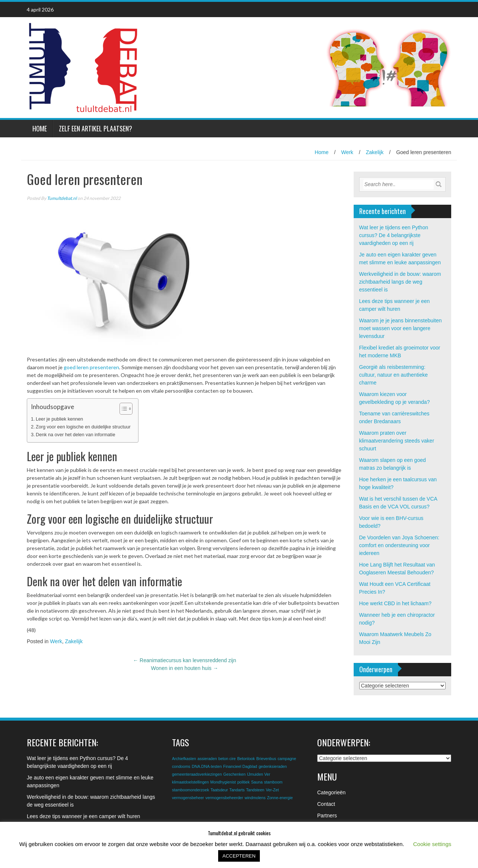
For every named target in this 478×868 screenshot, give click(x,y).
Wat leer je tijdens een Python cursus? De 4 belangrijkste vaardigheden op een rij (394, 235)
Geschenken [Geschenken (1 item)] (235, 774)
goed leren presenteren (91, 367)
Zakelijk (375, 152)
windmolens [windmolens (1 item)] (255, 798)
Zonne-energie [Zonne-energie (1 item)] (280, 798)
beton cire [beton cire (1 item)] (227, 759)
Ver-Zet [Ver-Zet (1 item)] (272, 790)
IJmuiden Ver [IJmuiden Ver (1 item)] (259, 774)
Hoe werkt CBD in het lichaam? (396, 603)
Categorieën (331, 792)
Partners (327, 816)
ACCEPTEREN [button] (239, 856)
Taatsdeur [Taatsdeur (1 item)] (219, 790)
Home (40, 128)
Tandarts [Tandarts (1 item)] (237, 790)
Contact (326, 804)
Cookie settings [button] (432, 844)
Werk (347, 152)
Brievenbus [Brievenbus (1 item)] (266, 759)
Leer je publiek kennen (59, 419)
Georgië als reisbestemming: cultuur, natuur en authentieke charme (393, 375)
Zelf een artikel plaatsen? (95, 128)
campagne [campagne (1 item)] (287, 759)
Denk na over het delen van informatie (75, 435)
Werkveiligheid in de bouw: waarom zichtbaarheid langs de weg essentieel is (400, 282)
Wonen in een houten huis (185, 668)
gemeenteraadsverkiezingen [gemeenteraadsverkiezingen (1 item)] (197, 774)
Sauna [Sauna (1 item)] (257, 782)
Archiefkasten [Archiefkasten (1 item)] (184, 759)
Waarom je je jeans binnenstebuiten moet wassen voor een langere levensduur (401, 328)
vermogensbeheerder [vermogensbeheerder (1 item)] (224, 798)
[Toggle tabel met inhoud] (122, 409)
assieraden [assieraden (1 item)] (207, 759)
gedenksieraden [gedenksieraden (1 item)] (273, 766)
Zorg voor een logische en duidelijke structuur (83, 427)
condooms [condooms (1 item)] (181, 766)
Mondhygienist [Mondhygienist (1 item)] (223, 782)
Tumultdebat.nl (62, 198)
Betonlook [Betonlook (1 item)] (246, 759)
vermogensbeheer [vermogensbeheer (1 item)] (188, 798)
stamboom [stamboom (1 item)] (273, 782)
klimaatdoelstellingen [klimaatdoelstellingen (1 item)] (190, 782)
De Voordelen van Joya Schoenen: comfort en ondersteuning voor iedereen (399, 545)
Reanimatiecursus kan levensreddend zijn (184, 660)
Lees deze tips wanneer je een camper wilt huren (83, 816)
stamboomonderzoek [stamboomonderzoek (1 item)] (191, 790)
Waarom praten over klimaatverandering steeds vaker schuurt (397, 441)
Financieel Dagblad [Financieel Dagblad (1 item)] (240, 766)
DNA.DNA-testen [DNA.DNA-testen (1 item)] (207, 766)
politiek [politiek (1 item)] (243, 782)
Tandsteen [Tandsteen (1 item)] (255, 790)
